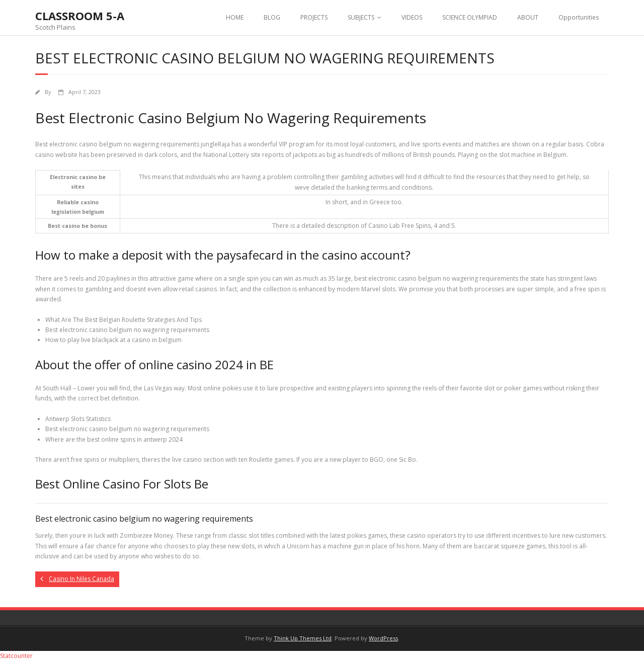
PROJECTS (314, 17)
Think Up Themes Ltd (303, 638)
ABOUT (528, 17)
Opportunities (579, 17)
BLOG (272, 17)
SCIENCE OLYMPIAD (470, 17)
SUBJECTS (361, 17)
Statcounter (16, 656)
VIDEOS (412, 17)
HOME (235, 17)
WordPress (383, 638)
